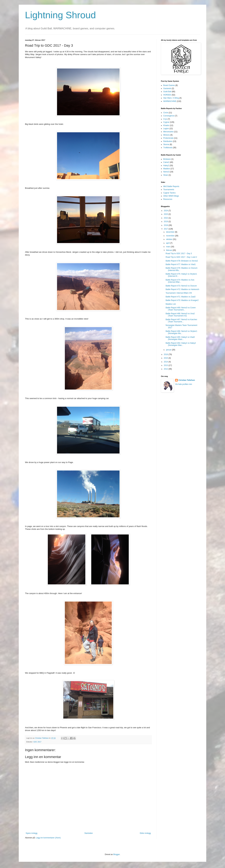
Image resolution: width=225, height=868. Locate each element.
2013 (166, 365)
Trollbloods (168, 148)
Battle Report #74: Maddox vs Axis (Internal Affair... (180, 281)
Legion (166, 129)
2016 (166, 354)
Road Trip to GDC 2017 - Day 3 (179, 254)
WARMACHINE (170, 101)
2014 (166, 362)
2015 (166, 358)
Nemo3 (166, 172)
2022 (166, 218)
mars (168, 247)
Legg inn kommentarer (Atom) (48, 838)
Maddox (167, 169)
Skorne (166, 144)
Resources (168, 199)
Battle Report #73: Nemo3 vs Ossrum (181, 286)
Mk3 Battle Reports (171, 186)
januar (169, 350)
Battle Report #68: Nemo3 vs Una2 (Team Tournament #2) (180, 315)
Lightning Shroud (60, 15)
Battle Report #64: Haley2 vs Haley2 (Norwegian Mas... (181, 344)
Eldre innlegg (145, 833)
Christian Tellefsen (187, 380)
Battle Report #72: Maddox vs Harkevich (182, 289)
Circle (166, 113)
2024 (166, 211)
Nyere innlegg (32, 833)
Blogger (116, 854)
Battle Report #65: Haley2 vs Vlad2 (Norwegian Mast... (180, 338)
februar (169, 250)
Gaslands (167, 88)
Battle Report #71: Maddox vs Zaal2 (181, 297)
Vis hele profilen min (184, 384)
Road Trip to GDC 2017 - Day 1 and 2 (181, 257)
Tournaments (169, 190)
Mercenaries (168, 132)
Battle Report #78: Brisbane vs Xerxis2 (182, 261)
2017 (166, 229)
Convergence (169, 116)
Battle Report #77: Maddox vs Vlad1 (181, 264)
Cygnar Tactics (169, 193)
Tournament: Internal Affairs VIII (179, 293)
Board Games (169, 85)
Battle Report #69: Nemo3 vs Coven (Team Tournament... (181, 309)
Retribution (168, 141)
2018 (166, 225)
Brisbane (167, 159)
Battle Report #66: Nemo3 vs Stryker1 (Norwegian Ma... (181, 332)
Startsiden (89, 833)
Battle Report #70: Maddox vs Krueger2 (182, 300)
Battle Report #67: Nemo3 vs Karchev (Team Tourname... (181, 321)
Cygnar (166, 122)
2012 (166, 369)
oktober (169, 239)
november (171, 236)
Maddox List (171, 304)
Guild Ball (167, 92)
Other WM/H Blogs (171, 196)
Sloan (166, 175)
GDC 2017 (37, 742)
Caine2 (166, 162)
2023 (166, 214)
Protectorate (168, 138)
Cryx (165, 119)
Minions (166, 135)
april (168, 243)
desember (171, 232)
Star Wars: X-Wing (171, 98)
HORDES (167, 95)
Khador (166, 125)
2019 (166, 222)
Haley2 (166, 166)
